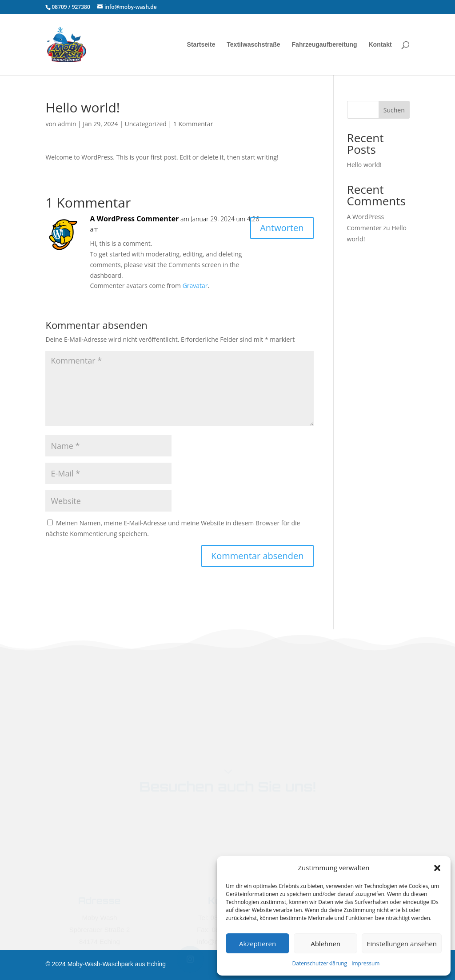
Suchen (394, 110)
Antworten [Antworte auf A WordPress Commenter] (282, 228)
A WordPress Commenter (134, 219)
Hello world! (364, 165)
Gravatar (195, 286)
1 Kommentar (193, 124)
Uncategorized (145, 124)
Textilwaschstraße (253, 45)
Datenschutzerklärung (320, 963)
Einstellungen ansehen (402, 944)
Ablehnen (325, 944)
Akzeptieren (257, 944)
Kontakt (380, 45)
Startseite (201, 45)
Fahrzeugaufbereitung (325, 45)
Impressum (365, 963)
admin (67, 124)
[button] (437, 868)
